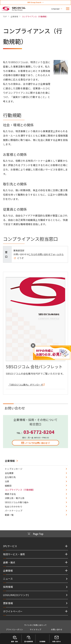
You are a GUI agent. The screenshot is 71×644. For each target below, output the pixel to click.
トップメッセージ (14, 469)
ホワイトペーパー (13, 611)
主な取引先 (10, 477)
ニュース (8, 579)
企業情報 (10, 461)
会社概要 (9, 473)
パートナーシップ (14, 511)
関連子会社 (10, 494)
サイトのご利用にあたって (35, 625)
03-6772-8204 (39, 432)
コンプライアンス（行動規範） (20, 490)
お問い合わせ (57, 629)
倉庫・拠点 (9, 562)
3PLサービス (10, 546)
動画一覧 (9, 515)
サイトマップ (35, 629)
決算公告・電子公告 (15, 498)
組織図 (8, 486)
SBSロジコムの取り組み (17, 502)
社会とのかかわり (14, 507)
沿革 (7, 481)
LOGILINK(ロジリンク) (16, 595)
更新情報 (8, 603)
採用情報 (8, 587)
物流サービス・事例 (14, 554)
